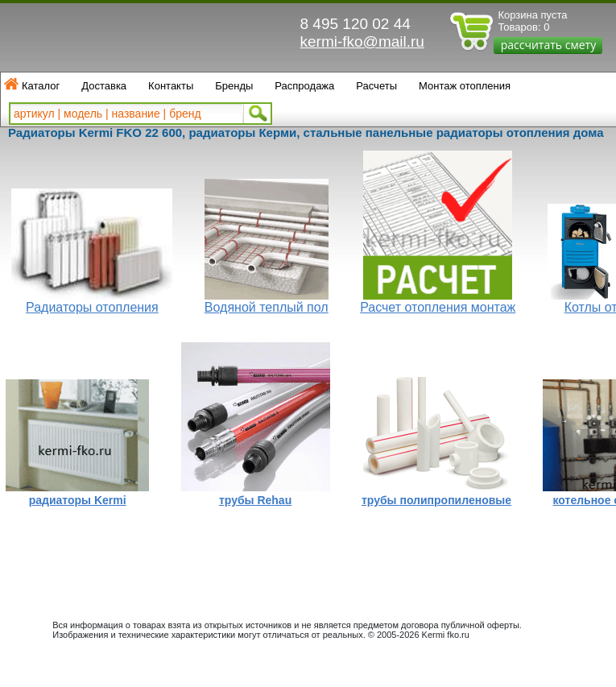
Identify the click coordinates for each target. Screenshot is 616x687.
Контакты (171, 86)
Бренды (234, 86)
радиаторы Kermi (78, 500)
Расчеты (376, 86)
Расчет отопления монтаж (438, 307)
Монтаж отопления (465, 86)
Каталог (41, 86)
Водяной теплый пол (267, 307)
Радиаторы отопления (92, 307)
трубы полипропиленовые (436, 500)
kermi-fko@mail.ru (362, 41)
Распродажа (304, 86)
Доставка (104, 86)
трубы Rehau (255, 500)
